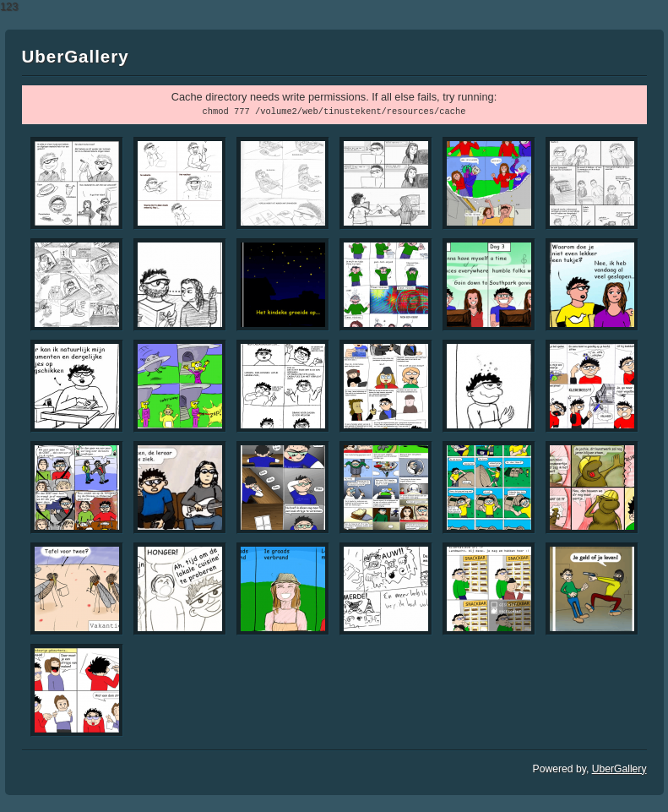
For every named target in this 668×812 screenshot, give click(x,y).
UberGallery (619, 769)
